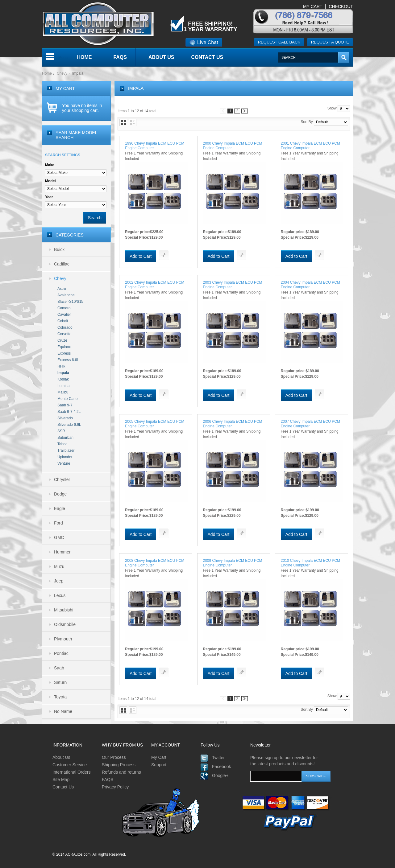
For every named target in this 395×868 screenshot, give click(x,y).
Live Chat (204, 42)
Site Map (61, 780)
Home (47, 73)
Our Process (114, 757)
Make (50, 165)
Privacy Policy (115, 787)
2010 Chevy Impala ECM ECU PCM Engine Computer (310, 563)
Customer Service (70, 765)
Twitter (218, 758)
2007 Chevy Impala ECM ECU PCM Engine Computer (310, 424)
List (133, 122)
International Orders (72, 772)
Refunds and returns (121, 772)
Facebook (221, 767)
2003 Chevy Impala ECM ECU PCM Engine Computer (233, 285)
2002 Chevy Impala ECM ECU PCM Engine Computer (155, 285)
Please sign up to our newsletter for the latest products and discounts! (284, 761)
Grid (123, 122)
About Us (61, 757)
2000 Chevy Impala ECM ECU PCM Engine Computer (233, 146)
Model (50, 181)
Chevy (62, 73)
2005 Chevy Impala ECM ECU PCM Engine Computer (155, 424)
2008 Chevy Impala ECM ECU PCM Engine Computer (155, 563)
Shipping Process (119, 765)
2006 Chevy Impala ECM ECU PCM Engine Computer (233, 424)
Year (49, 197)
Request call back (279, 42)
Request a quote (330, 42)
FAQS (108, 780)
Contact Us (63, 787)
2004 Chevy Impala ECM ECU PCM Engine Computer (310, 285)
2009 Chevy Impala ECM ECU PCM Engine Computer (233, 563)
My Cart (159, 757)
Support (159, 765)
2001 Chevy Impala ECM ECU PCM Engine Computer (310, 146)
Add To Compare (164, 255)
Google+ (220, 775)
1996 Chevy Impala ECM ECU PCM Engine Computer (155, 146)
